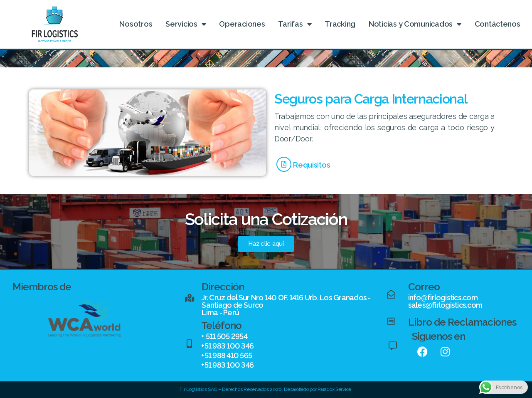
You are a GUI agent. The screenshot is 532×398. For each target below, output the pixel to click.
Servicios (186, 24)
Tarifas (295, 24)
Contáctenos (498, 24)
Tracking (340, 24)
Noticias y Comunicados (415, 24)
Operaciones (242, 24)
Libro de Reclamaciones (462, 322)
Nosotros (136, 24)
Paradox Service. (335, 389)
